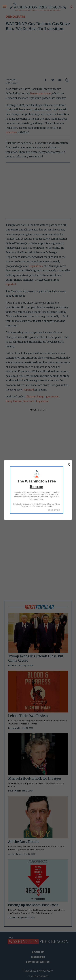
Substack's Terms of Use (42, 504)
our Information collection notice (40, 506)
